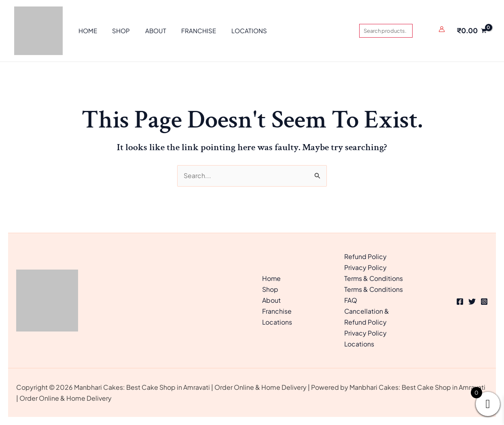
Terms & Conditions (374, 278)
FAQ (351, 300)
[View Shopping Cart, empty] (471, 31)
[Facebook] (460, 301)
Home (272, 278)
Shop (270, 289)
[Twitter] (472, 301)
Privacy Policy (365, 267)
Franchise (277, 311)
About (271, 300)
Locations (277, 322)
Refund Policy (365, 256)
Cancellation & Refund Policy (367, 317)
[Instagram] (484, 301)
